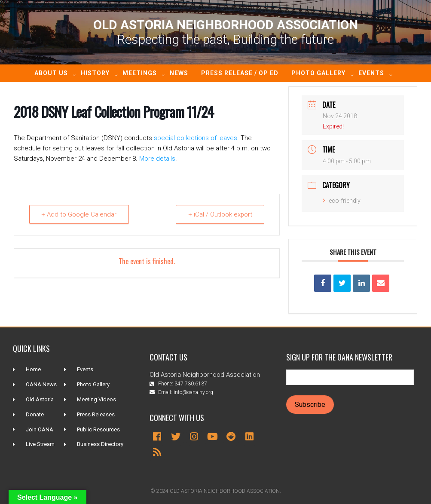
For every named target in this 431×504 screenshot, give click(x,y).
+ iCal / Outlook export (220, 214)
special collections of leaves (196, 138)
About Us (51, 73)
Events (371, 73)
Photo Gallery (318, 73)
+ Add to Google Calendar (79, 214)
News (179, 73)
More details (157, 159)
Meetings (140, 73)
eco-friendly (342, 201)
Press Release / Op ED (240, 73)
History (95, 73)
